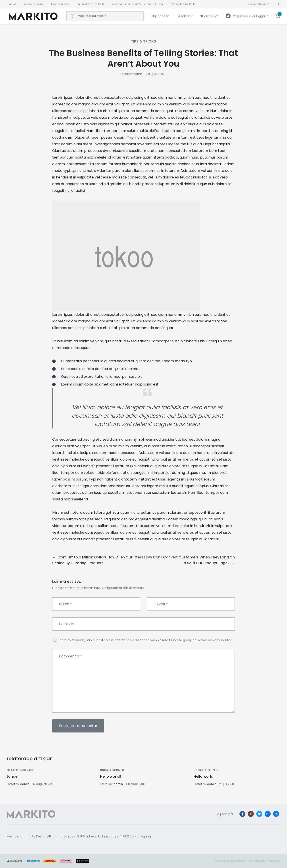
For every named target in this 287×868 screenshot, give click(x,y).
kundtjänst (184, 16)
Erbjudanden (160, 16)
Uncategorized (112, 770)
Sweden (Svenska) (259, 4)
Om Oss (12, 4)
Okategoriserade (20, 770)
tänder (13, 776)
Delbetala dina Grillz (183, 4)
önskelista (209, 16)
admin (138, 74)
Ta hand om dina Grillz (91, 4)
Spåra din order (60, 4)
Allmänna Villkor (34, 4)
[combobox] (105, 16)
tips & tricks (143, 41)
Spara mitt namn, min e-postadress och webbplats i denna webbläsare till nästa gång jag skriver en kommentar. (145, 640)
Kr (279, 4)
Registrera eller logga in (247, 16)
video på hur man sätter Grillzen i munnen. (138, 4)
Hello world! (110, 776)
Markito (241, 861)
